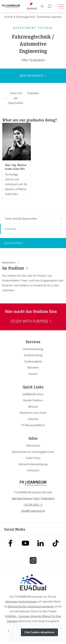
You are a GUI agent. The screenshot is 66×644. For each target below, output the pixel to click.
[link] (33, 349)
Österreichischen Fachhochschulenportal (31, 606)
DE (42, 6)
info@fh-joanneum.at (33, 511)
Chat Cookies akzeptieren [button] (39, 632)
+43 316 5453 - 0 (33, 505)
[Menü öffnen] (61, 6)
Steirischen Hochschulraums (21, 602)
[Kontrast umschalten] (32, 6)
